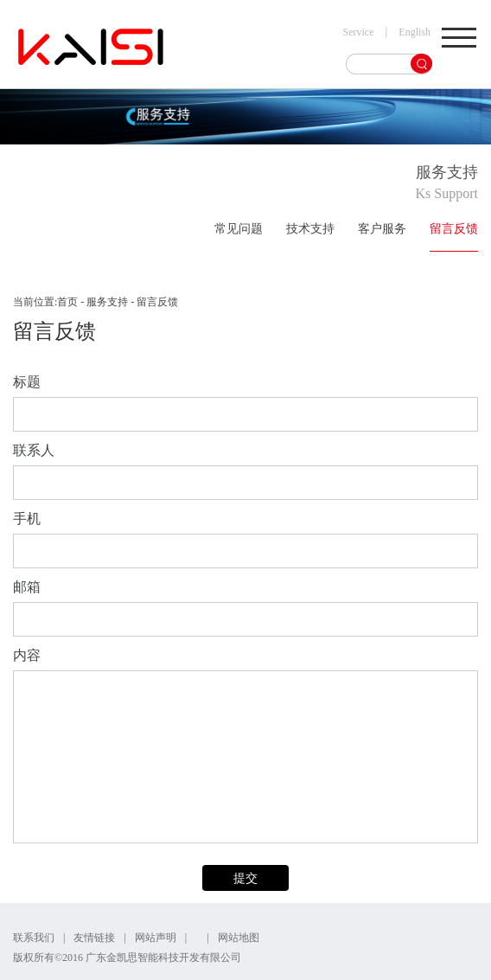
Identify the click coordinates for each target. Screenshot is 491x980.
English (414, 32)
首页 (67, 302)
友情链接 (94, 938)
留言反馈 (454, 229)
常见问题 (239, 229)
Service (359, 32)
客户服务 (382, 229)
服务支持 (107, 302)
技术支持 (310, 229)
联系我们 (34, 938)
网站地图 (239, 938)
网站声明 (156, 938)
